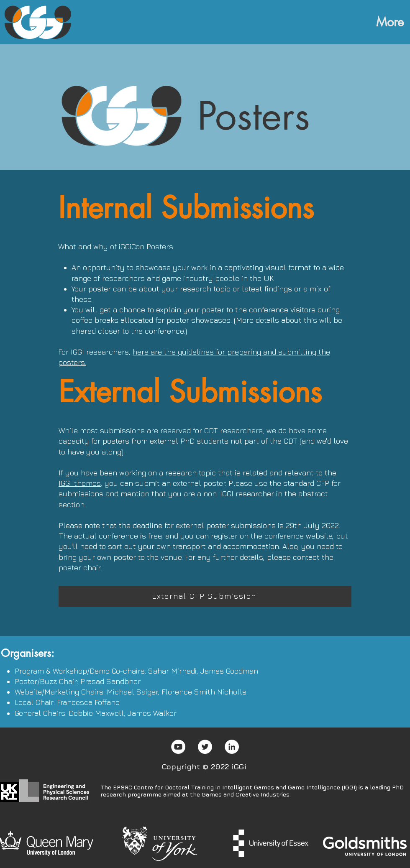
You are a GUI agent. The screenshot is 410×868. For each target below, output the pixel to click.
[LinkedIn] (232, 747)
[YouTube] (178, 747)
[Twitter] (205, 747)
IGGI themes (80, 483)
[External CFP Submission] (205, 596)
